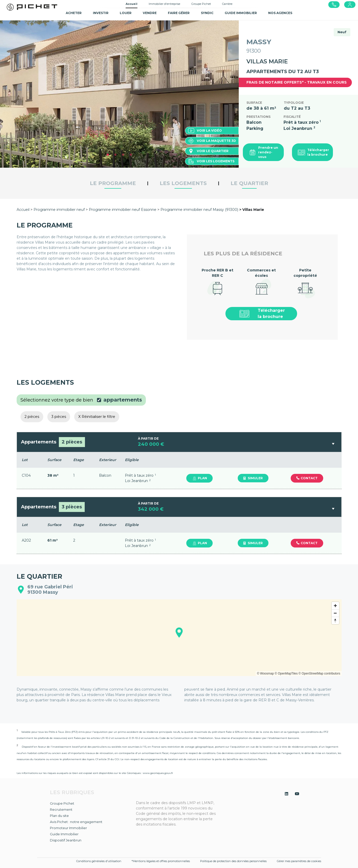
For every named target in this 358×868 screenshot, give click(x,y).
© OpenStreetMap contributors (319, 673)
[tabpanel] (119, 94)
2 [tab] (115, 155)
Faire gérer (179, 13)
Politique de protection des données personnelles (233, 861)
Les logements (183, 183)
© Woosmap (265, 673)
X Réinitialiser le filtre (97, 417)
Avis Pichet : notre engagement (76, 822)
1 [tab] (108, 155)
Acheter (74, 13)
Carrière (227, 4)
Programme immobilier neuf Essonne (123, 210)
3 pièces (59, 417)
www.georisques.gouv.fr (158, 773)
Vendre (150, 13)
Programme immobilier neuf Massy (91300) (199, 210)
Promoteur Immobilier (68, 828)
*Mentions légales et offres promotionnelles (161, 861)
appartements (123, 400)
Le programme (113, 183)
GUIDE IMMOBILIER (241, 13)
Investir (101, 13)
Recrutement (61, 809)
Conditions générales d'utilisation (99, 861)
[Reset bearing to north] (335, 620)
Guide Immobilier (64, 834)
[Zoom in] (335, 606)
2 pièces (32, 417)
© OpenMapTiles (286, 673)
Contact (307, 478)
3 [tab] (123, 155)
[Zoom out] (335, 613)
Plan (199, 478)
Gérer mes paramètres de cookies (299, 861)
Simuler (253, 478)
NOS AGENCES (280, 13)
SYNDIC (207, 13)
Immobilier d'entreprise (164, 4)
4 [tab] (131, 155)
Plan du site (59, 816)
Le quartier (249, 183)
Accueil (132, 4)
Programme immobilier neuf (60, 210)
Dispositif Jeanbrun (66, 840)
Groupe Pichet (201, 4)
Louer (126, 13)
